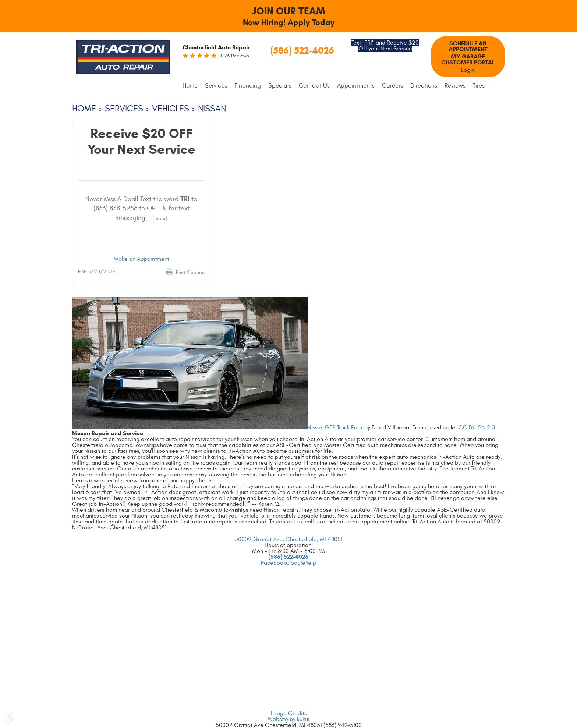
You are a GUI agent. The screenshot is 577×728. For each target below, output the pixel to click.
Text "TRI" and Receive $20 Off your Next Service (385, 46)
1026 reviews (234, 56)
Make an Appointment (141, 259)
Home (190, 86)
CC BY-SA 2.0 (477, 427)
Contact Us (314, 86)
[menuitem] (192, 86)
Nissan (212, 109)
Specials (280, 86)
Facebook (273, 563)
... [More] (156, 219)
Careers (392, 86)
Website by (289, 719)
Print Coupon (190, 272)
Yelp (311, 563)
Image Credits (289, 713)
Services (216, 86)
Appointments (356, 86)
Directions (424, 86)
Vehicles (171, 109)
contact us (289, 522)
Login (468, 70)
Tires (479, 86)
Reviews (455, 86)
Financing (248, 86)
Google (296, 563)
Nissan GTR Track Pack (335, 427)
